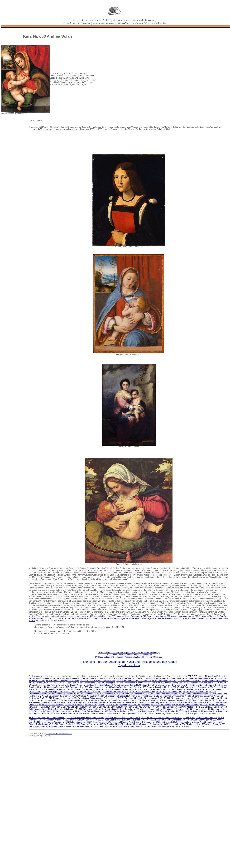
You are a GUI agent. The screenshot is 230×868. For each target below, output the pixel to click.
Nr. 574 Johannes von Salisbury (170, 700)
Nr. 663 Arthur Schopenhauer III (199, 678)
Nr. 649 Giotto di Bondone (140, 722)
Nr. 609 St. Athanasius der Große (149, 698)
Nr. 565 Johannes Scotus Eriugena (124, 616)
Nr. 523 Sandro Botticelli (63, 724)
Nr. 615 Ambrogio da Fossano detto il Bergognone (67, 726)
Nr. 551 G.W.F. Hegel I (194, 676)
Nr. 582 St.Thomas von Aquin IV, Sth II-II (100, 707)
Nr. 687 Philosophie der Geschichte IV (151, 689)
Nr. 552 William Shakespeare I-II (61, 713)
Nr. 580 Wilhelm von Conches (121, 700)
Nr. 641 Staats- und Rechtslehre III (163, 694)
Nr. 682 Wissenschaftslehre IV (169, 692)
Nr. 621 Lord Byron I (145, 685)
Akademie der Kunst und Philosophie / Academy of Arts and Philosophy (129, 653)
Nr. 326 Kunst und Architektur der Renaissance (162, 718)
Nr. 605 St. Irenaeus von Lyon (177, 698)
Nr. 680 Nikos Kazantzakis (93, 687)
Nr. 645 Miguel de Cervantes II (173, 709)
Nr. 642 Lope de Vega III (42, 711)
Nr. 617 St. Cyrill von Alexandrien (83, 696)
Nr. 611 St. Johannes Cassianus (199, 696)
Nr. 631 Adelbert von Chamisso (198, 683)
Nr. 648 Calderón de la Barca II (62, 709)
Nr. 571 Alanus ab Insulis (120, 703)
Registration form (129, 665)
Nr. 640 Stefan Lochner (72, 722)
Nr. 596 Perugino (207, 722)
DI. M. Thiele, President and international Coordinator (129, 655)
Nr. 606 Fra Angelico (105, 724)
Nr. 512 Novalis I (36, 683)
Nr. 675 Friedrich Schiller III (189, 681)
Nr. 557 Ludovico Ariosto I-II (188, 711)
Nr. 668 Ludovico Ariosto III (213, 711)
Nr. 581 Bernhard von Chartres (94, 700)
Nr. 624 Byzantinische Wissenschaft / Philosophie (92, 698)
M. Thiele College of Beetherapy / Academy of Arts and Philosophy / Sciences (129, 657)
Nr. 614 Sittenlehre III (106, 694)
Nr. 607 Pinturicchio (124, 724)
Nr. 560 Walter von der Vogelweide (121, 713)
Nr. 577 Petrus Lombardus (151, 616)
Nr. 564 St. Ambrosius (74, 705)
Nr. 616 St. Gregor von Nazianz (112, 696)
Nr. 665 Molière (50, 685)
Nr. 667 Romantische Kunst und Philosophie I (96, 683)
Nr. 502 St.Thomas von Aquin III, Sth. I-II (64, 707)
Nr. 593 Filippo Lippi (169, 724)
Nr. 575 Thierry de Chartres (97, 703)
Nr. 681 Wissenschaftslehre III (142, 692)
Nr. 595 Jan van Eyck (116, 618)
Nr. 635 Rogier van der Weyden (140, 618)
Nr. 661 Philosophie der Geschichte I (51, 689)
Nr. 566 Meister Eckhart (163, 707)
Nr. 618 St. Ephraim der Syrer (55, 696)
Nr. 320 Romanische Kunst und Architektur (47, 718)
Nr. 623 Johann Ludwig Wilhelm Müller (62, 681)
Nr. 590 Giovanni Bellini (134, 720)
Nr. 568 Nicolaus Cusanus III (52, 705)
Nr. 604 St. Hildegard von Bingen (205, 698)
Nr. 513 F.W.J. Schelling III (144, 678)
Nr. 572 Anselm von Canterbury (177, 616)
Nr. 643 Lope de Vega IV (64, 711)
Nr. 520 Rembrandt (70, 720)
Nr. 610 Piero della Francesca (186, 722)
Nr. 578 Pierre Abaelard (145, 700)
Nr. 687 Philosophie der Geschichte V (185, 689)
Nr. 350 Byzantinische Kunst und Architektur (85, 718)
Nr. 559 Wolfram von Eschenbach (90, 713)
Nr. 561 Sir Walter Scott (210, 685)
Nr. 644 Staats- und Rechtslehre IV (194, 694)
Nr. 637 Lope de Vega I (197, 709)
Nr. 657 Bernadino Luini (175, 720)
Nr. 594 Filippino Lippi (188, 724)
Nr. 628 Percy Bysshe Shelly (186, 685)
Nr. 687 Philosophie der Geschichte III (117, 689)
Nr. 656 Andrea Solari (155, 720)
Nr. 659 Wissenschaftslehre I (89, 692)
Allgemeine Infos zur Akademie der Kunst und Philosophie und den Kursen (129, 662)
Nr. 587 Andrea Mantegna (198, 720)
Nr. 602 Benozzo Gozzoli (85, 724)
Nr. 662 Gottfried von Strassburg (151, 713)
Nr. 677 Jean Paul (68, 683)
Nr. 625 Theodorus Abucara (58, 698)
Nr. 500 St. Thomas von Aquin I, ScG (192, 705)
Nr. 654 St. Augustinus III (95, 618)
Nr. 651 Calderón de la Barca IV (118, 709)
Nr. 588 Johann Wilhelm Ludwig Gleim (122, 687)
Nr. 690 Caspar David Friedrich (157, 726)
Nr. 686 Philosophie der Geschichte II (84, 689)
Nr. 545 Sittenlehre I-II (86, 694)
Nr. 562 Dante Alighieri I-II (186, 707)
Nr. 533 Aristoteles (37, 681)
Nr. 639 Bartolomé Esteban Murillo (128, 726)
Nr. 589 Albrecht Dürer (194, 618)
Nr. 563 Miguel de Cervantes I (146, 709)
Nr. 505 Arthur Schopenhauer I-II (170, 678)
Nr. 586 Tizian (189, 718)
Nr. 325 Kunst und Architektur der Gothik (123, 718)
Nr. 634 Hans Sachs (53, 687)
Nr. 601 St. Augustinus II (117, 705)
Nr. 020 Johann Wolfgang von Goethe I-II (98, 681)
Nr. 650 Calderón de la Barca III (90, 709)
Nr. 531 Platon (220, 678)
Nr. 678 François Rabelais (164, 711)
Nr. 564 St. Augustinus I (95, 705)
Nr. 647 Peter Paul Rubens (116, 722)
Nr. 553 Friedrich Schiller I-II (164, 681)
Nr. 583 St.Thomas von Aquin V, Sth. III (135, 707)
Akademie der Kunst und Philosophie (59, 734)
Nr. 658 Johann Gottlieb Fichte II (71, 678)
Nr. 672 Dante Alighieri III (209, 707)
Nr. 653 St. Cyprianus (124, 698)
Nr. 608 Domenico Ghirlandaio (146, 724)
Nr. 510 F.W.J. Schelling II (120, 678)
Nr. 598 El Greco (86, 720)
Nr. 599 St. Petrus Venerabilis (67, 700)
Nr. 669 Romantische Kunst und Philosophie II (137, 683)
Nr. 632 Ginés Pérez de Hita (114, 711)
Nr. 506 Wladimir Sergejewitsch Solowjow (188, 687)
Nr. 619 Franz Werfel (72, 687)
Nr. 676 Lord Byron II (164, 685)
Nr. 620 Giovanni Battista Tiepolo (109, 720)
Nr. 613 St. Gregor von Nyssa (139, 696)
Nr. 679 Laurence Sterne (125, 685)
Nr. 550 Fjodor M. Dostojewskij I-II (154, 687)
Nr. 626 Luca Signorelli (162, 722)
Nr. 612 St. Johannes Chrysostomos (68, 618)
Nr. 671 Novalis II (52, 683)
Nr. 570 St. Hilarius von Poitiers (174, 703)
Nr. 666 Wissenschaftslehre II (115, 692)
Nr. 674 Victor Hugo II (86, 685)
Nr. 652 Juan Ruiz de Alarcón (88, 711)
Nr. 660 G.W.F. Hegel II (215, 676)
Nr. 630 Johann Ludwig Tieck (170, 683)
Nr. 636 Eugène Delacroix (101, 726)
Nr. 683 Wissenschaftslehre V (196, 692)
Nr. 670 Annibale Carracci (50, 720)
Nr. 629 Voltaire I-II (105, 685)
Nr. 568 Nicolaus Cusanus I (200, 703)
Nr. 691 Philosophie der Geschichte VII (59, 692)
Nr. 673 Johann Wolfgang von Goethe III (134, 681)
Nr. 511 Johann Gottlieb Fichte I (43, 678)
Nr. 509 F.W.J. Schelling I (97, 678)
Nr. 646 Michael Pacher (94, 722)
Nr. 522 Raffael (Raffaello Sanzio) (169, 618)
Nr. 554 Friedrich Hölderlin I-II (215, 681)
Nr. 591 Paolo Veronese (206, 718)
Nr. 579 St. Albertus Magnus (204, 616)
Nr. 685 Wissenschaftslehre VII (63, 694)
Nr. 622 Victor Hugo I (67, 685)
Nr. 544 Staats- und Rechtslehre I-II (132, 694)
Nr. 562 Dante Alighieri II (97, 616)
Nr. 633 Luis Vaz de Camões (139, 711)
